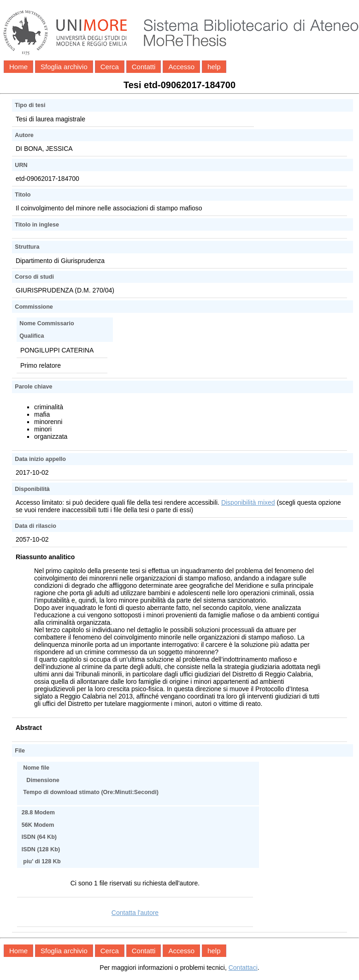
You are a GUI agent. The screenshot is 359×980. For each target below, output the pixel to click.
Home (18, 67)
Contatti (144, 67)
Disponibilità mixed (248, 502)
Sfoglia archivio (64, 67)
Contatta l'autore (135, 913)
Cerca (110, 67)
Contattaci (243, 968)
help (214, 67)
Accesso (181, 67)
